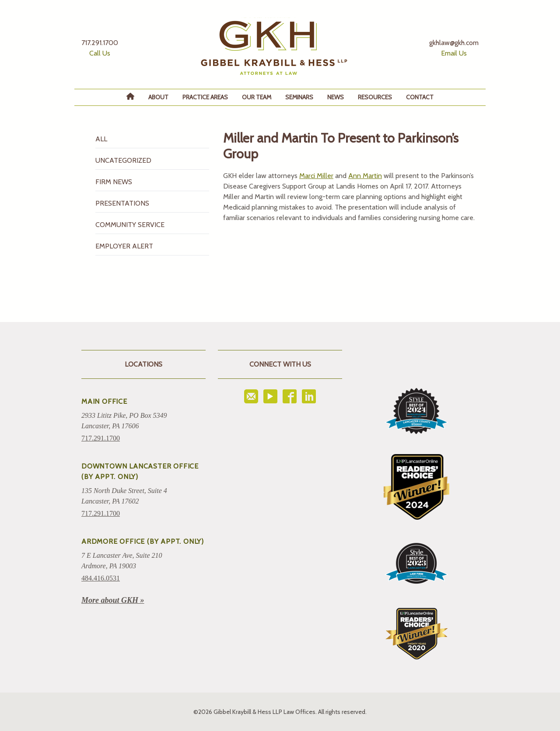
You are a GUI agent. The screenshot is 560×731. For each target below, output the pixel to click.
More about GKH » (113, 600)
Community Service (130, 225)
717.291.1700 (101, 438)
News (336, 97)
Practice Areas (205, 97)
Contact (420, 97)
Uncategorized (123, 160)
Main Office (104, 401)
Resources (375, 97)
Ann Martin (365, 176)
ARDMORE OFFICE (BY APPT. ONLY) (143, 541)
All (101, 139)
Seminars (299, 97)
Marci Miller (316, 176)
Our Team (257, 97)
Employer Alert (124, 246)
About (158, 97)
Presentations (122, 203)
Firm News (114, 182)
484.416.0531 (101, 578)
